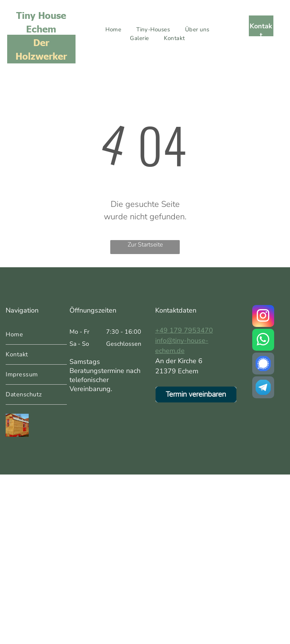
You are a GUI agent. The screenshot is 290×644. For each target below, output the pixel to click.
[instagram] (263, 317)
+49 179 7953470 (184, 330)
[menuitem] (113, 30)
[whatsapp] (263, 341)
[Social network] (263, 364)
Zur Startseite (145, 245)
